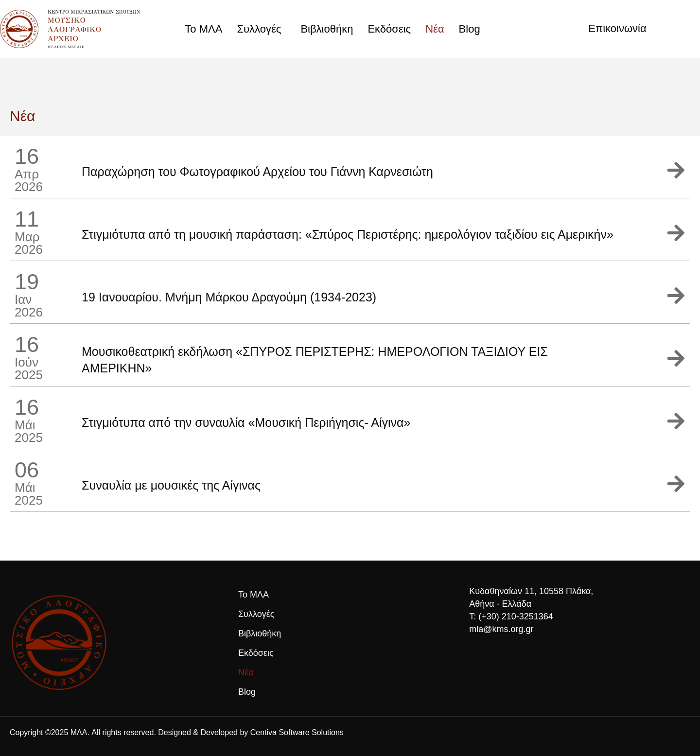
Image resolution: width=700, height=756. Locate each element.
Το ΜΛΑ (203, 29)
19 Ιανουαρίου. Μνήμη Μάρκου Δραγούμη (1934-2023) (229, 297)
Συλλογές (261, 29)
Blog (470, 29)
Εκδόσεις (389, 29)
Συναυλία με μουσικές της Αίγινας (171, 485)
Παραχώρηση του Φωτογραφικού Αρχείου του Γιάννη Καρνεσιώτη (257, 172)
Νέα (435, 29)
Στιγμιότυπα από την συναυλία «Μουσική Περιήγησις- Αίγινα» (246, 422)
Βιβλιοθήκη (327, 29)
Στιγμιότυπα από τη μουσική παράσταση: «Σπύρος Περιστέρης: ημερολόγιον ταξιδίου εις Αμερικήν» (348, 234)
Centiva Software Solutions (297, 732)
